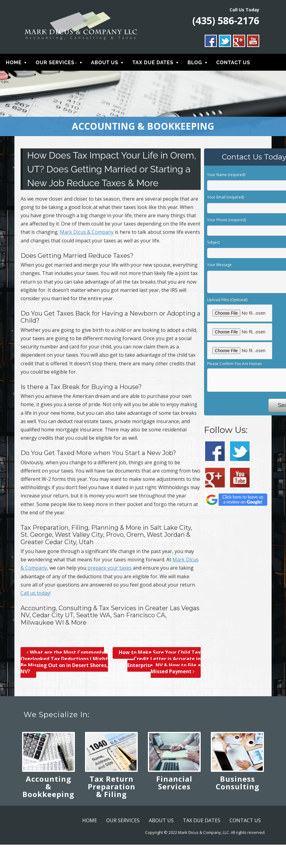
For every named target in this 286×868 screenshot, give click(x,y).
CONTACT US (233, 64)
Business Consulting (238, 785)
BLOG (195, 64)
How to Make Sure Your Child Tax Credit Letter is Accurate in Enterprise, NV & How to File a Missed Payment (160, 664)
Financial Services (174, 785)
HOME (14, 64)
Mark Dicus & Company (87, 234)
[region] (143, 106)
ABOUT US (105, 64)
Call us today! (36, 595)
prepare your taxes (110, 570)
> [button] (278, 104)
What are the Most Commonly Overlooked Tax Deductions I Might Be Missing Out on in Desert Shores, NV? (64, 664)
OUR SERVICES (55, 64)
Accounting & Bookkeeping (48, 789)
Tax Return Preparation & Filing (112, 789)
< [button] (8, 104)
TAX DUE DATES (153, 64)
